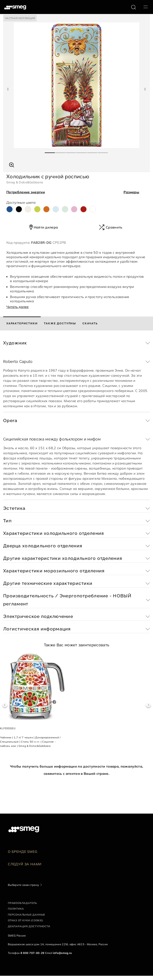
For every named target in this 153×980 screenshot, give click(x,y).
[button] (12, 164)
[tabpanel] (76, 85)
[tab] (22, 323)
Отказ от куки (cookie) (26, 920)
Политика (16, 909)
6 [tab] (103, 151)
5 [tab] (92, 151)
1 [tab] (50, 151)
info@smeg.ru (63, 953)
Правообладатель (22, 903)
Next (148, 705)
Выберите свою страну (23, 885)
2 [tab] (61, 151)
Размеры (131, 192)
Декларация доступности (29, 926)
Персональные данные (26, 915)
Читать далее (17, 307)
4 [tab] (82, 151)
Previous (5, 705)
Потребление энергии (26, 192)
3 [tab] (71, 151)
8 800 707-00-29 (33, 953)
